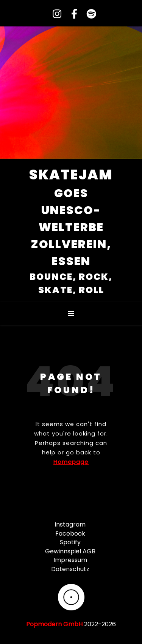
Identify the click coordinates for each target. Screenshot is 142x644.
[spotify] (88, 14)
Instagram (70, 524)
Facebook (70, 534)
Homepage (71, 462)
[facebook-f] (71, 14)
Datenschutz (70, 569)
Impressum (70, 560)
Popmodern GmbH (54, 624)
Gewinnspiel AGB (70, 551)
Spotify (70, 542)
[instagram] (54, 14)
